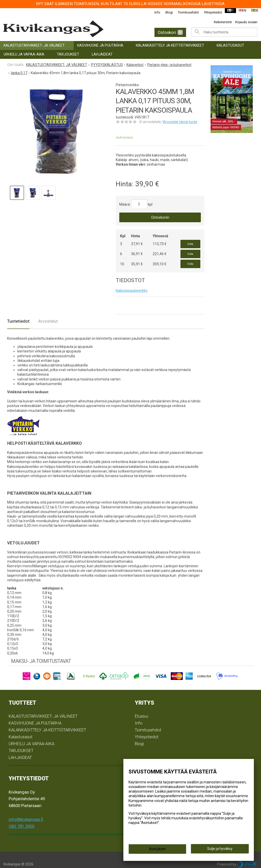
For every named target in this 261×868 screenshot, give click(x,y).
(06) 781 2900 (22, 818)
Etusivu (141, 708)
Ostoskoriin (160, 217)
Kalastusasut (230, 45)
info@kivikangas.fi (26, 811)
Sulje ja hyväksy (220, 850)
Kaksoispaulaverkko (132, 282)
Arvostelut (48, 313)
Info (154, 12)
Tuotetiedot (18, 313)
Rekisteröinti (223, 22)
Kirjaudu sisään (246, 22)
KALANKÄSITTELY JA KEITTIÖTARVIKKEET (170, 45)
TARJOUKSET (68, 54)
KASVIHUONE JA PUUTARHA (100, 45)
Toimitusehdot (185, 12)
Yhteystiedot (210, 12)
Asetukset (157, 851)
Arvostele (180, 122)
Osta (190, 242)
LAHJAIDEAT (102, 54)
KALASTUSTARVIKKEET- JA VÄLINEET (34, 45)
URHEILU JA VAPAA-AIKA (24, 54)
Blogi (166, 12)
